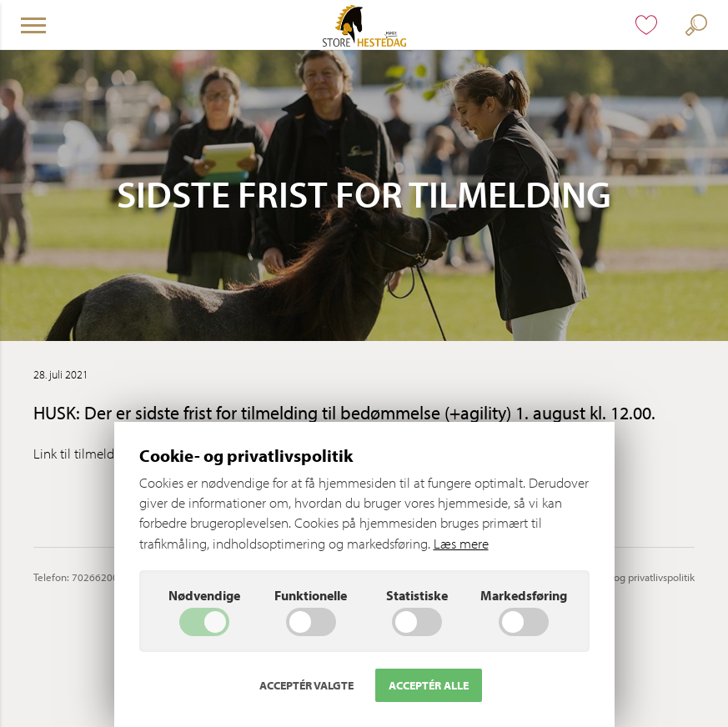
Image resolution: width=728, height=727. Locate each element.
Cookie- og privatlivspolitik (635, 577)
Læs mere (461, 543)
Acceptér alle (429, 685)
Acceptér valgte (306, 685)
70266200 (95, 577)
